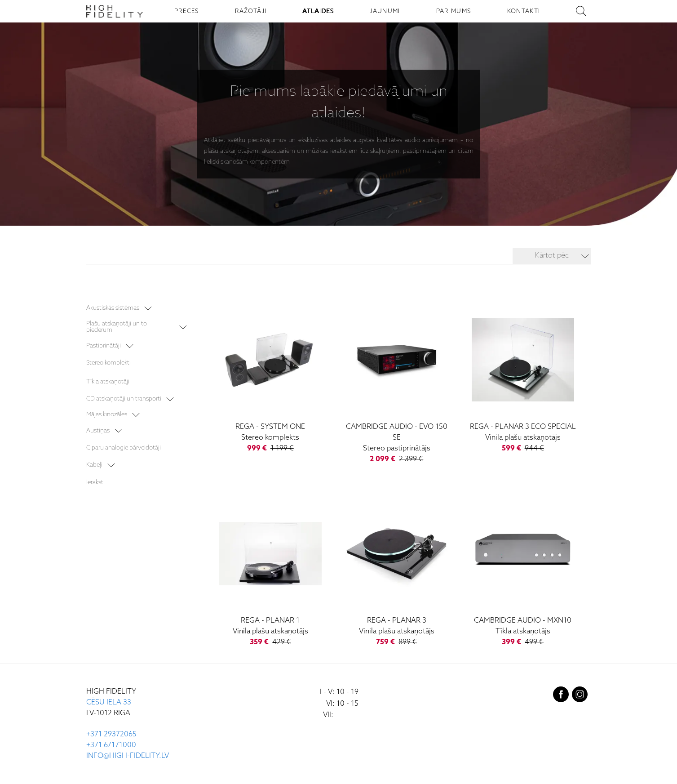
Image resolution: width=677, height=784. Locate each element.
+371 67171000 (111, 745)
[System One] (270, 378)
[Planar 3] (396, 572)
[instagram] (580, 696)
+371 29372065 (111, 734)
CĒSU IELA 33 (109, 702)
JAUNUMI (385, 11)
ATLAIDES (319, 11)
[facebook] (561, 696)
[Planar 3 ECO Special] (523, 378)
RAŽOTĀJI (251, 11)
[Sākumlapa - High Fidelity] (115, 11)
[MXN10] (523, 572)
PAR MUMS (454, 11)
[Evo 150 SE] (396, 384)
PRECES (187, 11)
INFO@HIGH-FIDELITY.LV (128, 756)
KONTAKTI (524, 11)
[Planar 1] (270, 572)
